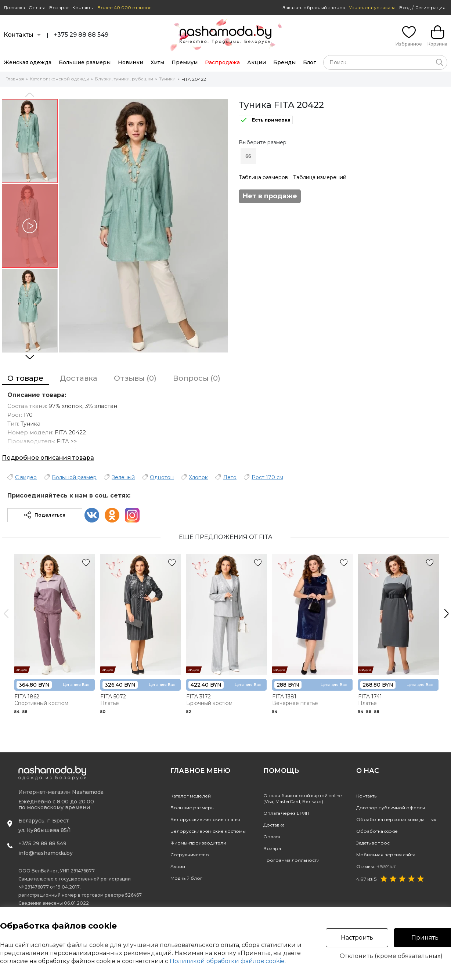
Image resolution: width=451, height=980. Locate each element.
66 (248, 156)
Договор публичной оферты (391, 808)
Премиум (185, 62)
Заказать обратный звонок (314, 8)
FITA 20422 (194, 79)
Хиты (157, 62)
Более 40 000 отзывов (125, 8)
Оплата (37, 8)
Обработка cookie (377, 831)
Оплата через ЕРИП (286, 813)
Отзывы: (376, 866)
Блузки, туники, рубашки (124, 79)
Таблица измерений (320, 177)
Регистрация (430, 8)
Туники (167, 79)
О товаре (25, 378)
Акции (257, 62)
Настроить (357, 938)
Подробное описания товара (48, 458)
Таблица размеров (263, 177)
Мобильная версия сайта (386, 855)
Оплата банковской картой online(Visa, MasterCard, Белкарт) (302, 798)
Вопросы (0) (197, 378)
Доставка (14, 8)
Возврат (59, 8)
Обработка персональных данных (396, 819)
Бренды (284, 62)
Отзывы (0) (135, 378)
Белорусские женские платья (205, 819)
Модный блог (186, 878)
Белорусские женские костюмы (208, 831)
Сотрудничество (190, 855)
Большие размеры (85, 62)
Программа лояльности (291, 860)
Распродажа (222, 62)
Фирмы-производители (198, 843)
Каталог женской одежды (59, 79)
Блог (309, 62)
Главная (15, 79)
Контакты (83, 8)
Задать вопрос (373, 843)
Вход (405, 8)
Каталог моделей (191, 796)
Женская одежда (28, 62)
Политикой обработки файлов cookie (227, 961)
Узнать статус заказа (372, 8)
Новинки (131, 62)
